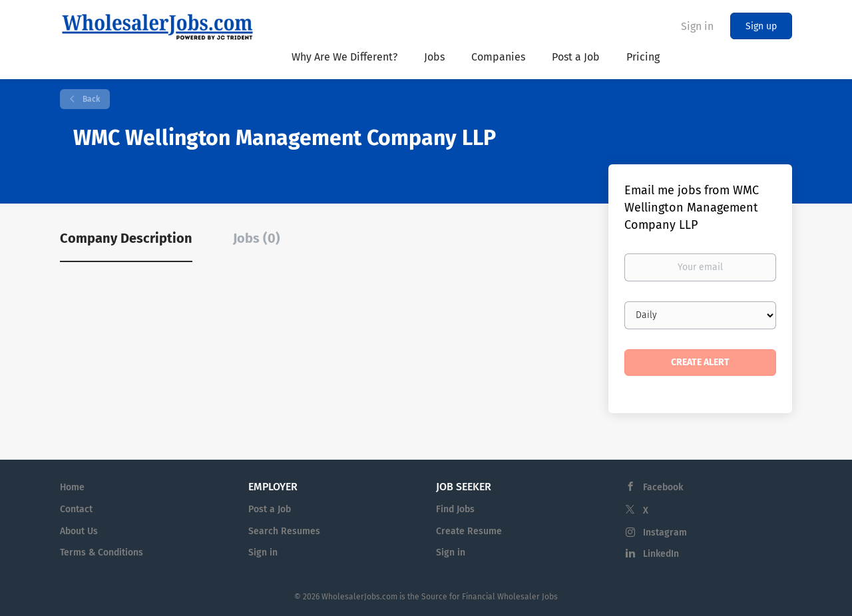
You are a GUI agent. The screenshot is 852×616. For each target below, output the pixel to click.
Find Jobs (455, 509)
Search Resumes (284, 531)
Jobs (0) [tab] (257, 238)
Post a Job (270, 509)
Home (72, 487)
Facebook (663, 487)
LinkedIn (661, 554)
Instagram (665, 533)
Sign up (761, 26)
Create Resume (469, 531)
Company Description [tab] (126, 238)
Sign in (697, 26)
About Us (79, 531)
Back (90, 99)
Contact (76, 509)
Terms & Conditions (102, 552)
